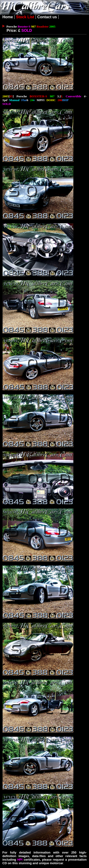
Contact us (47, 17)
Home (8, 17)
